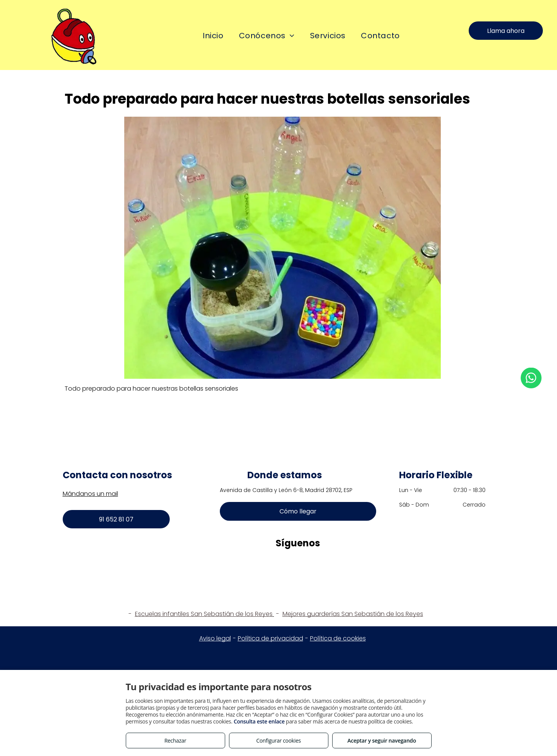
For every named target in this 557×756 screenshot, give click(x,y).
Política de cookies (338, 638)
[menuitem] (213, 36)
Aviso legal (215, 638)
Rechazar (175, 741)
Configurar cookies (278, 741)
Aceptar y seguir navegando (382, 741)
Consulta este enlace (259, 721)
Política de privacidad (270, 638)
